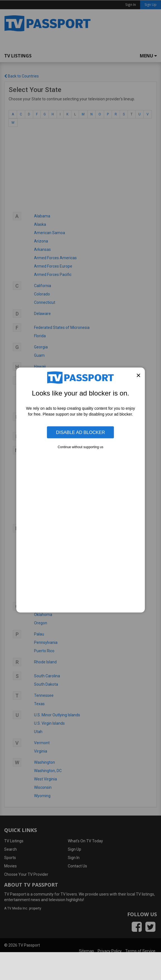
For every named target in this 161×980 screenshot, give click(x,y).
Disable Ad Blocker (80, 432)
